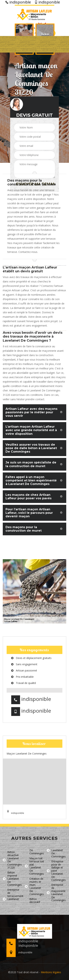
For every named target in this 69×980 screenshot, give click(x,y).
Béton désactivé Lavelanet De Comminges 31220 (12, 860)
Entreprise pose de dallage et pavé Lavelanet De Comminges (56, 871)
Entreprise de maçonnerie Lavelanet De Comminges (56, 893)
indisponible (18, 2)
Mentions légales (51, 972)
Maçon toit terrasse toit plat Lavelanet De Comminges (34, 866)
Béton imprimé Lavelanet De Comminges (12, 879)
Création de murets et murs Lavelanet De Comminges (34, 887)
